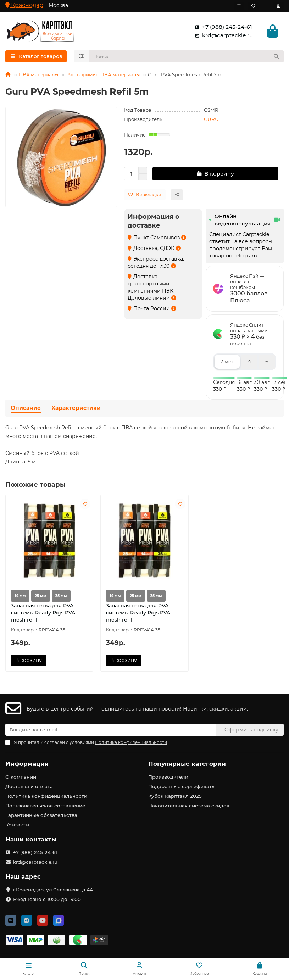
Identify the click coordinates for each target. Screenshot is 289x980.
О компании (21, 777)
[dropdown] (239, 6)
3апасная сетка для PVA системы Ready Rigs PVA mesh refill (43, 614)
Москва (58, 5)
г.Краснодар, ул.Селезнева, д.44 (53, 890)
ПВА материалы (38, 76)
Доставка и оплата (29, 787)
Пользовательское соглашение (45, 806)
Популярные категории (187, 764)
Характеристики (76, 409)
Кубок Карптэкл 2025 (175, 796)
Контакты (17, 825)
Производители (168, 777)
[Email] (111, 730)
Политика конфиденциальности (46, 796)
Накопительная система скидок (189, 806)
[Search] (187, 57)
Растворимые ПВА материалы (103, 76)
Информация (27, 764)
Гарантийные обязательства (41, 815)
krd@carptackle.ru (223, 36)
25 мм (41, 597)
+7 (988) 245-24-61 (222, 27)
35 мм (61, 597)
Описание (26, 409)
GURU (211, 120)
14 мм (20, 597)
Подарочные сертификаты (182, 787)
